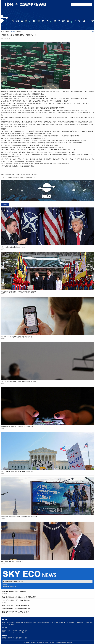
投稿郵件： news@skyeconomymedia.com (10, 586)
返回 (93, 31)
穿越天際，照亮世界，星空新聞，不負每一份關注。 (15, 638)
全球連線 (13, 31)
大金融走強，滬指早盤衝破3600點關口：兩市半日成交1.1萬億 (21, 175)
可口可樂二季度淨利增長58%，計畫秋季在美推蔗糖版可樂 (20, 177)
